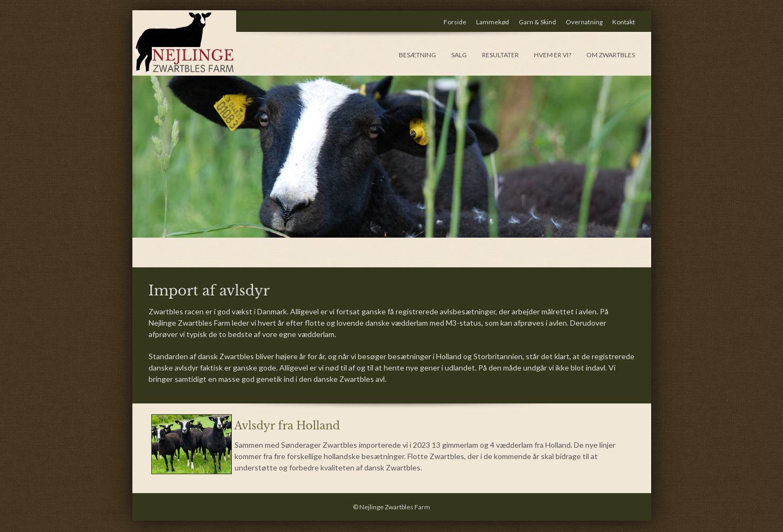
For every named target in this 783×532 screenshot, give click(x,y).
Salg (459, 55)
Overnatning (584, 22)
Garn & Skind (537, 22)
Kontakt (624, 22)
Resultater (500, 55)
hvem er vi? (553, 55)
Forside (455, 22)
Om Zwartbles (611, 55)
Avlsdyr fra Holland (287, 426)
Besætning (417, 55)
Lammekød (493, 22)
